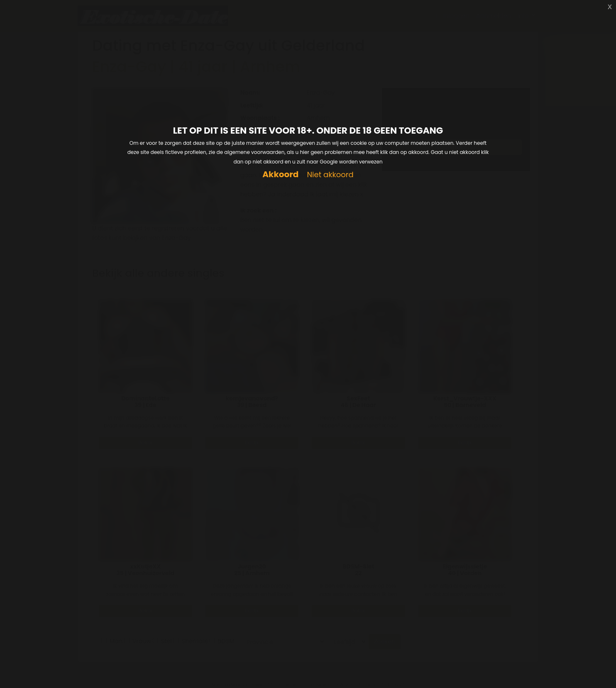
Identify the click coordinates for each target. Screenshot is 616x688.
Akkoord (280, 174)
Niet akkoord (330, 175)
